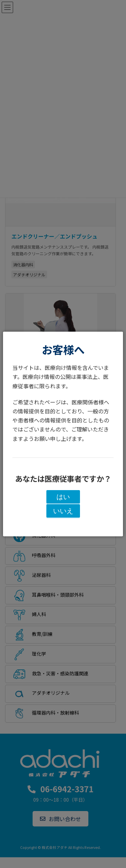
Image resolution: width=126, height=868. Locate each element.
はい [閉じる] (63, 497)
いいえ (63, 511)
